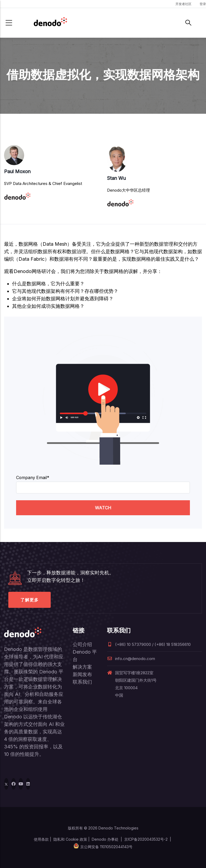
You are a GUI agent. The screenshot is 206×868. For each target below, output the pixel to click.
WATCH (103, 508)
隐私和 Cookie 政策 (70, 839)
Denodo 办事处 (105, 839)
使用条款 (41, 839)
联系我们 (82, 682)
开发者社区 (183, 4)
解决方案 (82, 667)
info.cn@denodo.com (131, 659)
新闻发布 (82, 674)
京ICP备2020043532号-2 (146, 839)
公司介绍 (82, 644)
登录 (203, 4)
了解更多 (30, 600)
